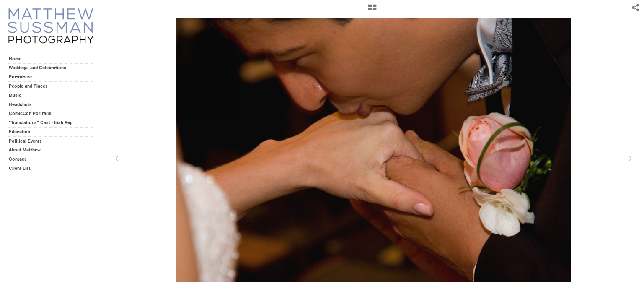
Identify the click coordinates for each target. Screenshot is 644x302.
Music (15, 95)
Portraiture (20, 77)
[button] (372, 10)
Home (15, 59)
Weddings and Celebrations (40, 68)
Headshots (20, 105)
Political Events (25, 141)
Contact (17, 159)
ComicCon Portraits (30, 113)
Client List (20, 168)
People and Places (28, 86)
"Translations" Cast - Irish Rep (41, 123)
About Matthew (25, 150)
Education (19, 132)
